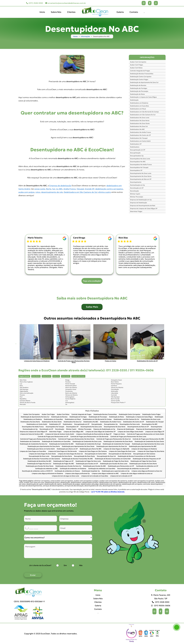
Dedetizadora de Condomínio (30, 442)
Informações (85, 36)
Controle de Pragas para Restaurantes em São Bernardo (89, 437)
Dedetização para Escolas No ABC (95, 466)
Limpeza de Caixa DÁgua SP (155, 432)
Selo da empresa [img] (131, 633)
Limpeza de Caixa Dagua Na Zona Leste (122, 451)
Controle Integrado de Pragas (140, 71)
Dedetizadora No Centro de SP (140, 135)
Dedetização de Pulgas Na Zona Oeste (143, 461)
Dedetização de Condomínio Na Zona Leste (87, 442)
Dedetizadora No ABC (137, 129)
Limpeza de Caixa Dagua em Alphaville (116, 449)
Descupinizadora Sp (137, 156)
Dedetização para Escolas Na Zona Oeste (40, 466)
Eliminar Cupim (135, 194)
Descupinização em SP (138, 150)
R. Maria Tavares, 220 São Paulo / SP (161, 597)
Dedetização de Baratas (138, 85)
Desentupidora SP (136, 170)
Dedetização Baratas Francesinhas (142, 74)
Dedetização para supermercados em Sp (116, 471)
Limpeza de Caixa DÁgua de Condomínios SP (101, 432)
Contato (134, 12)
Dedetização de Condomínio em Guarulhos (56, 442)
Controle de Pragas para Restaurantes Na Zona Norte (38, 439)
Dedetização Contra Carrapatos (141, 77)
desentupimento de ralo (52, 192)
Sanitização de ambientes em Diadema (73, 469)
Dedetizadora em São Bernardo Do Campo (144, 112)
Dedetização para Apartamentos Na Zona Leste (148, 444)
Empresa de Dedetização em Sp (141, 200)
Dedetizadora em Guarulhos (139, 106)
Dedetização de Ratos (137, 94)
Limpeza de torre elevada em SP (121, 476)
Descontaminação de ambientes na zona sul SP (133, 469)
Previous (16, 344)
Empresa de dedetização (60, 186)
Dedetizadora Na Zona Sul (139, 126)
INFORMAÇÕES (147, 57)
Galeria (120, 12)
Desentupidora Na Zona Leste (140, 159)
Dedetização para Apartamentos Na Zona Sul (112, 446)
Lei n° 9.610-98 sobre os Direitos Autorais (108, 492)
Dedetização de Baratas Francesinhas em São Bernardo (137, 456)
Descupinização (135, 153)
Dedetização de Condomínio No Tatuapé (116, 444)
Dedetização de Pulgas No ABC (64, 464)
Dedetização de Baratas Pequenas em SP (147, 459)
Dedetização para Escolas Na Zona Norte (143, 464)
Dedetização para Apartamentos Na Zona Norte (44, 446)
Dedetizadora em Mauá (138, 109)
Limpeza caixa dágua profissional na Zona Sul (147, 471)
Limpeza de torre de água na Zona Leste (66, 476)
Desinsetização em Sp (137, 185)
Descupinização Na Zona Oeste (84, 456)
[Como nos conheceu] (58, 538)
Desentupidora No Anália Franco (141, 164)
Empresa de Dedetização (138, 203)
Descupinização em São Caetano (144, 454)
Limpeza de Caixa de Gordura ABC (32, 434)
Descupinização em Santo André (96, 454)
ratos (38, 192)
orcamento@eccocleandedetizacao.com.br (66, 3)
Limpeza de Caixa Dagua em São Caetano (93, 451)
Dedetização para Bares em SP (67, 449)
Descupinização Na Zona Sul (106, 456)
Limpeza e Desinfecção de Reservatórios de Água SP (94, 434)
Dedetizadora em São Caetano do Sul (81, 192)
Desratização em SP (137, 188)
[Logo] (29, 592)
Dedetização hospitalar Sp (91, 471)
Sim (65, 565)
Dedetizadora (135, 147)
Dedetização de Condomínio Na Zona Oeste (149, 442)
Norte (49, 189)
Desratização (134, 191)
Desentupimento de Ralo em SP (141, 179)
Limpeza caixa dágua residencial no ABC (105, 474)
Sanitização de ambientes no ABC (46, 469)
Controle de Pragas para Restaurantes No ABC (148, 439)
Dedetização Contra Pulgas (139, 79)
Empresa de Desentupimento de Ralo (143, 206)
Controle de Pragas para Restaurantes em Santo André (146, 434)
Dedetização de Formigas (139, 88)
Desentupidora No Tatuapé (139, 167)
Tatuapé (80, 189)
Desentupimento (136, 182)
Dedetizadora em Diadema (139, 103)
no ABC (59, 189)
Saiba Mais (92, 307)
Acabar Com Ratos (136, 68)
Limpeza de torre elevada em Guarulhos (95, 476)
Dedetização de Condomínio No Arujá (88, 444)
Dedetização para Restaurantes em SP (121, 466)
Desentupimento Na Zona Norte (141, 176)
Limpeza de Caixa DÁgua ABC (74, 432)
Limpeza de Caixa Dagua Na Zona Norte (151, 451)
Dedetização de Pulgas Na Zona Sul (39, 464)
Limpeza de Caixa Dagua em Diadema (144, 449)
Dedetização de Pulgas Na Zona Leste (88, 461)
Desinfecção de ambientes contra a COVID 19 (37, 471)
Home (75, 36)
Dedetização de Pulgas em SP (63, 461)
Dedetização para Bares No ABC (91, 449)
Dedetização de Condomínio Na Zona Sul (34, 444)
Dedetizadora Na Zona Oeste (140, 123)
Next (168, 344)
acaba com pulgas (26, 192)
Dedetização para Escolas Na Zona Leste (114, 464)
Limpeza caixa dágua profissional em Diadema (47, 474)
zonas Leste (40, 189)
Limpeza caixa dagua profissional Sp (77, 474)
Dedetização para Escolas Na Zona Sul (68, 466)
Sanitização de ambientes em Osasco (67, 471)
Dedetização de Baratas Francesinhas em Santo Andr (113, 459)
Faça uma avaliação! (92, 281)
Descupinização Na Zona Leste (39, 456)
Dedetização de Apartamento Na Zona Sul (144, 82)
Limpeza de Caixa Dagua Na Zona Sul (70, 454)
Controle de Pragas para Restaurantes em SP (53, 437)
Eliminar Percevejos (137, 197)
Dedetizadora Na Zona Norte (140, 121)
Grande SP (90, 189)
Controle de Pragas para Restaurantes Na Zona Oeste (76, 439)
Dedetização (134, 100)
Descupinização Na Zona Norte (62, 456)
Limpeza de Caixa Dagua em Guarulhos (33, 451)
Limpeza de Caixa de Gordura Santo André (60, 434)
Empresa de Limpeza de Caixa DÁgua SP (144, 208)
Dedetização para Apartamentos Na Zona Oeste (78, 446)
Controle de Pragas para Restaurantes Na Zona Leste (128, 437)
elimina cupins (105, 192)
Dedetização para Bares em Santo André (41, 449)
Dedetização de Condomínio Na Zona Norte (118, 442)
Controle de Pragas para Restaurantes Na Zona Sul (114, 439)
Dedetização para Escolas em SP (87, 464)
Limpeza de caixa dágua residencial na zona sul (137, 474)
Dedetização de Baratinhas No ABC (39, 461)
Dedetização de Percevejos (139, 91)
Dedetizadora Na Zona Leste (140, 118)
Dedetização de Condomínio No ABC (61, 444)
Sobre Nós (56, 12)
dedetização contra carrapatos (109, 189)
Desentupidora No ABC (138, 162)
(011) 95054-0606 (161, 606)
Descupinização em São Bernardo (120, 454)
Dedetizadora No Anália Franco (140, 132)
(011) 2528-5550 (35, 3)
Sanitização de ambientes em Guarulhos (102, 469)
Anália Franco (70, 189)
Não (81, 565)
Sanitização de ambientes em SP (147, 466)
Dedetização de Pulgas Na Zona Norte (116, 461)
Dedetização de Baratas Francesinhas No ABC (77, 459)
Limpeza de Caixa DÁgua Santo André (130, 432)
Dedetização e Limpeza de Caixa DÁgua (143, 97)
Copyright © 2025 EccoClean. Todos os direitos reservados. (51, 634)
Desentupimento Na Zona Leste (141, 173)
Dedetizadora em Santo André (140, 141)
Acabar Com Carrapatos (138, 62)
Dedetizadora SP (136, 144)
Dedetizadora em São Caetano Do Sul (143, 115)
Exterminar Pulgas (136, 211)
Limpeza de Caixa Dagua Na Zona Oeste (42, 454)
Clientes (71, 12)
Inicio (42, 12)
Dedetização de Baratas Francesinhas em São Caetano (42, 459)
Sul (54, 189)
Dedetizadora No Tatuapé (139, 138)
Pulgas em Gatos (119, 434)
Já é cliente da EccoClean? (40, 565)
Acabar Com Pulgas (137, 65)
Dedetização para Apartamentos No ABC (143, 446)
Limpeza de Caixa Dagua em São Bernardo (62, 451)
